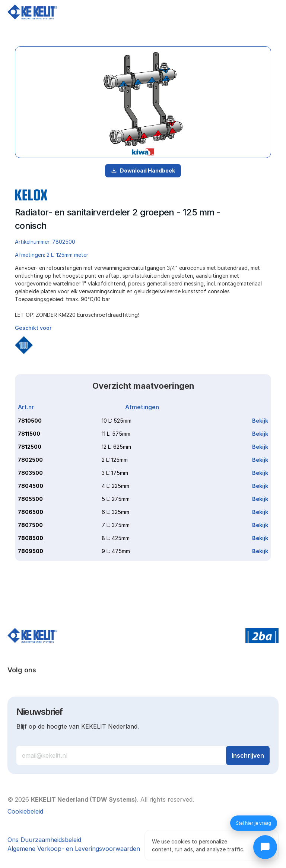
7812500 (30, 447)
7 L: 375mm (116, 525)
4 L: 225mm (115, 486)
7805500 (30, 499)
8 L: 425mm (116, 538)
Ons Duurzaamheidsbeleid (44, 840)
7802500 (30, 460)
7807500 (30, 525)
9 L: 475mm (116, 551)
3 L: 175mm (115, 473)
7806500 (31, 512)
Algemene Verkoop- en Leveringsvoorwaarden (74, 849)
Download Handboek (143, 171)
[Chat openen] (265, 847)
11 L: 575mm (116, 434)
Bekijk (260, 421)
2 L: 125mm (115, 460)
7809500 (31, 551)
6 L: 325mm (115, 512)
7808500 (31, 538)
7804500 (31, 486)
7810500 (30, 421)
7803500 (30, 473)
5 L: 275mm (116, 499)
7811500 (29, 434)
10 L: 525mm (117, 421)
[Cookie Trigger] (25, 811)
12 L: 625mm (116, 447)
